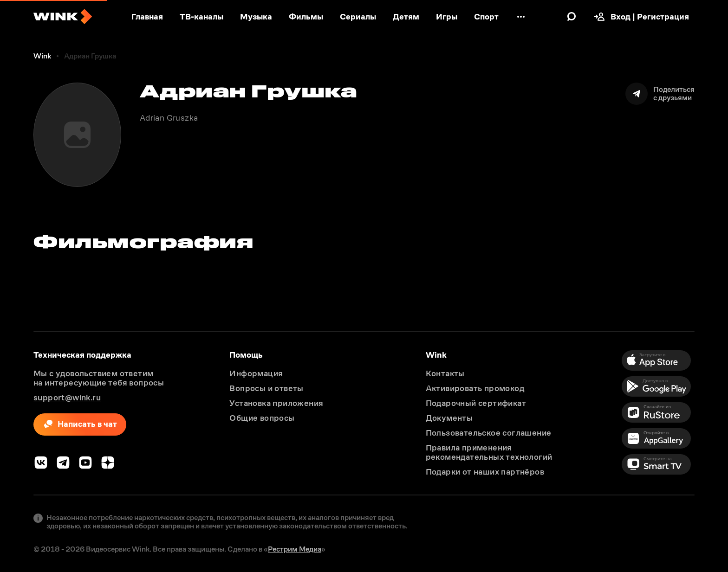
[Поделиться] (660, 94)
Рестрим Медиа (295, 549)
